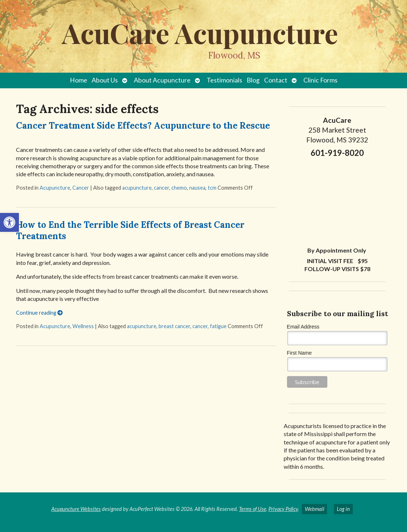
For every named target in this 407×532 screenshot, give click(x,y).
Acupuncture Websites (76, 509)
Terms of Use (253, 509)
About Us (105, 80)
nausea (197, 188)
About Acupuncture (162, 80)
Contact (276, 80)
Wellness (83, 326)
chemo (179, 188)
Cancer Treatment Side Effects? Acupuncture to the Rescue (143, 126)
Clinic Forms (320, 80)
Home (79, 80)
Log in (343, 509)
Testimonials (224, 80)
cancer (161, 188)
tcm (212, 188)
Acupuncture (55, 188)
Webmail (314, 509)
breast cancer (174, 326)
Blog (253, 80)
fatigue (218, 326)
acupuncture (137, 188)
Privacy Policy (283, 509)
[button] (9, 222)
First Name (299, 353)
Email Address (303, 327)
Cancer (81, 188)
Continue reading (39, 313)
